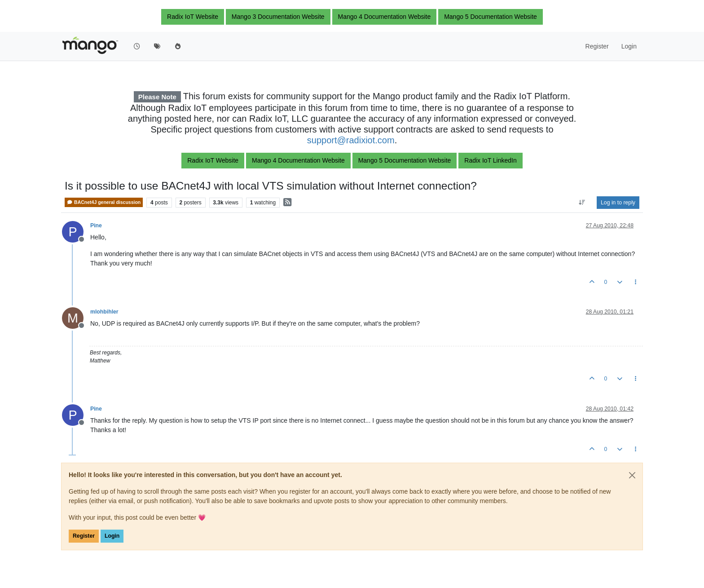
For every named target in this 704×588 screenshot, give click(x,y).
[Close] (632, 475)
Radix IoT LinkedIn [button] (490, 160)
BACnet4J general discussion (104, 202)
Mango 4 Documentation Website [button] (385, 17)
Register (84, 536)
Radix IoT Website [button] (193, 17)
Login (112, 536)
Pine (96, 225)
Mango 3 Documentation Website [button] (278, 17)
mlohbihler (104, 312)
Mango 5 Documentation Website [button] (491, 17)
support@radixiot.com (351, 140)
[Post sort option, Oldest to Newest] (582, 203)
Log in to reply (618, 203)
